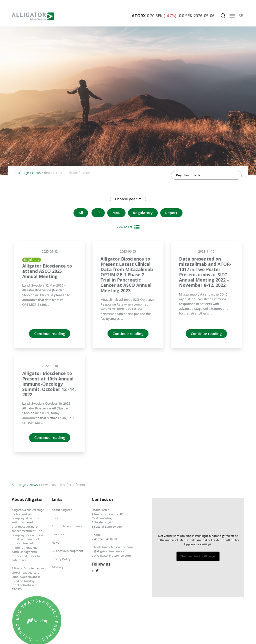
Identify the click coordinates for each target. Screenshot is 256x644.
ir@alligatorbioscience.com (110, 551)
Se (241, 16)
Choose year (126, 199)
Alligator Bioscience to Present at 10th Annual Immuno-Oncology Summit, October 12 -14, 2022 (49, 384)
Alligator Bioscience (33, 16)
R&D (55, 518)
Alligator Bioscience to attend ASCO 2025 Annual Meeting (47, 271)
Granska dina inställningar (198, 556)
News (36, 173)
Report (171, 213)
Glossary (58, 567)
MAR (116, 213)
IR (98, 213)
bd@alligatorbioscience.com (111, 555)
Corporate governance (67, 526)
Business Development (67, 551)
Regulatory (143, 213)
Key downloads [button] (188, 175)
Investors (58, 534)
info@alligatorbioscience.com (112, 547)
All (81, 213)
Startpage (22, 173)
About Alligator (62, 510)
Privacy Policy (61, 559)
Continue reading (50, 334)
